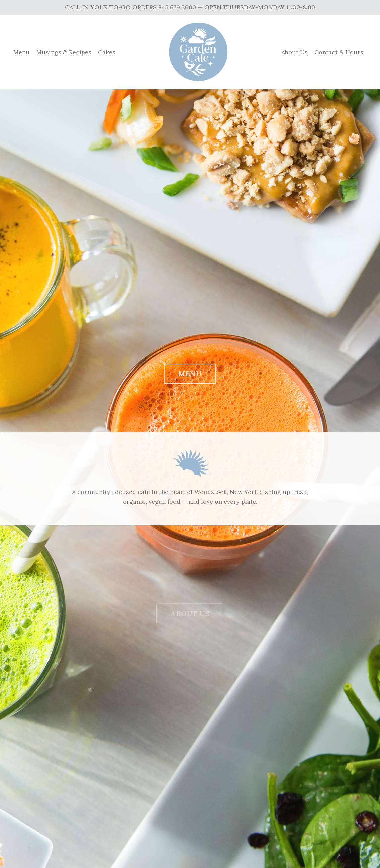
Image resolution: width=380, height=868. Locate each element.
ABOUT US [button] (190, 618)
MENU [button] (190, 376)
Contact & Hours (339, 52)
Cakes (107, 52)
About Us (295, 52)
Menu (22, 52)
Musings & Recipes (64, 52)
